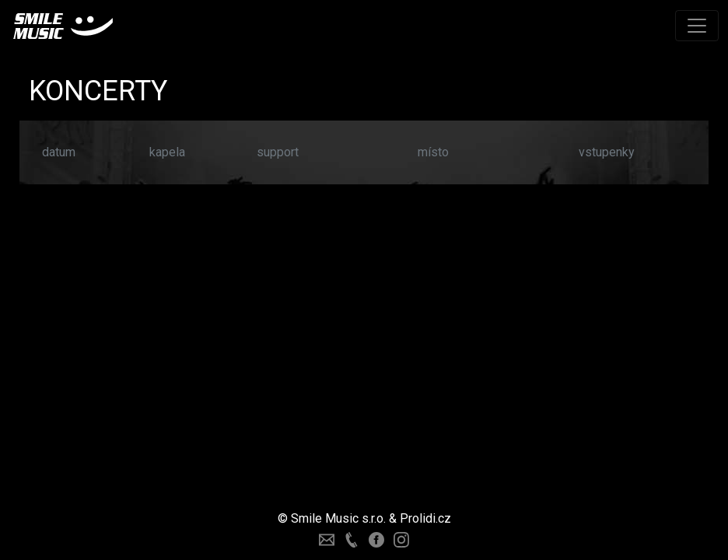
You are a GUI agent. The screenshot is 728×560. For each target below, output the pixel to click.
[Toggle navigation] (697, 26)
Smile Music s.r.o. (338, 518)
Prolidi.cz (425, 518)
